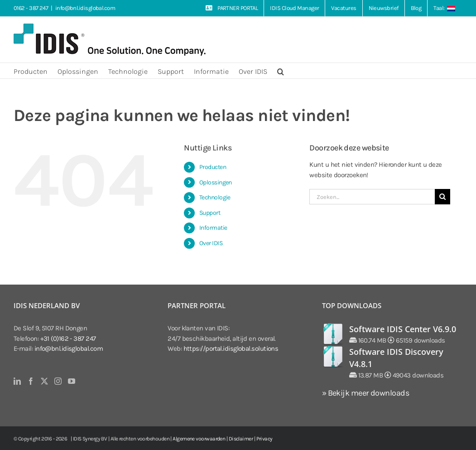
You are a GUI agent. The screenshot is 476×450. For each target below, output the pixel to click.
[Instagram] (58, 381)
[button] (281, 71)
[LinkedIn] (17, 381)
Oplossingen (216, 182)
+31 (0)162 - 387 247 (68, 339)
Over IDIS (211, 243)
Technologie (215, 197)
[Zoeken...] (372, 197)
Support (210, 213)
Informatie (213, 228)
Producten (213, 167)
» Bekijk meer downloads (365, 393)
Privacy (264, 439)
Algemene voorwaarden (199, 439)
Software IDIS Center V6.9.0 (403, 329)
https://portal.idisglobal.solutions (231, 348)
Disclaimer (241, 439)
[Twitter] (44, 381)
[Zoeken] (442, 197)
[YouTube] (71, 381)
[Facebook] (31, 381)
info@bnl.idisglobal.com (85, 8)
